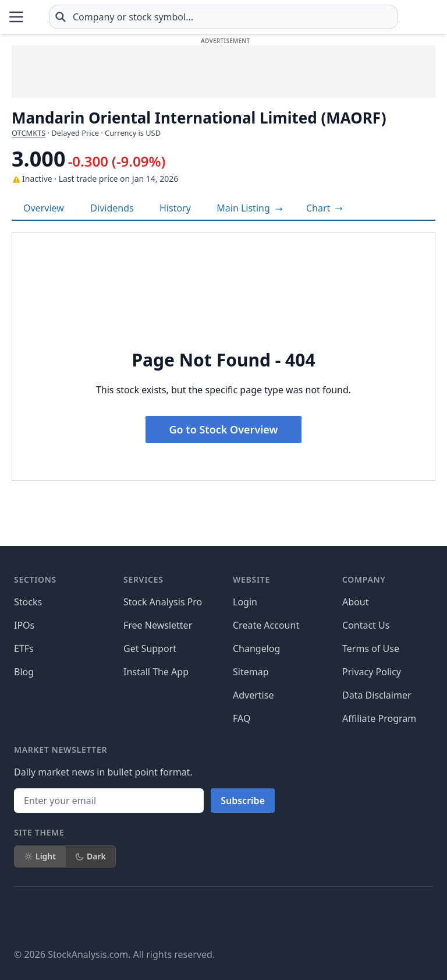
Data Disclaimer (377, 695)
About (355, 602)
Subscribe (243, 801)
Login (245, 602)
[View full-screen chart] (324, 208)
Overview (44, 208)
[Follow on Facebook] (23, 917)
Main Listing (250, 208)
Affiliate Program (379, 718)
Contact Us (366, 625)
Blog (24, 672)
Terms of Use (371, 648)
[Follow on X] (56, 917)
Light (40, 856)
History (175, 208)
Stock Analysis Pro (163, 602)
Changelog (256, 648)
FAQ (242, 718)
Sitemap (251, 672)
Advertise (253, 695)
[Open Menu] (16, 17)
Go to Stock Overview (224, 429)
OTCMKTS (29, 133)
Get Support (150, 648)
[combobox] (279, 17)
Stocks (28, 602)
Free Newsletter (158, 625)
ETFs (24, 648)
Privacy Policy (372, 672)
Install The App (156, 672)
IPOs (24, 625)
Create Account (266, 625)
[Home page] (70, 17)
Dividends (112, 208)
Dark (91, 856)
